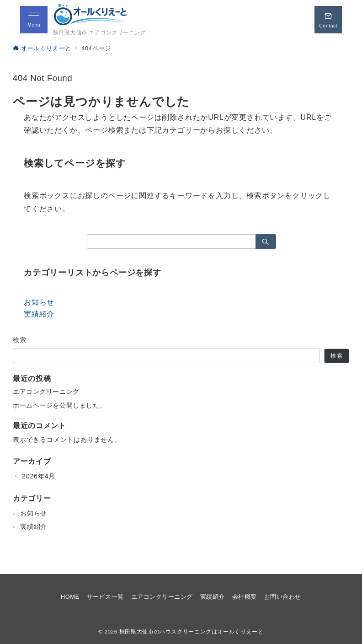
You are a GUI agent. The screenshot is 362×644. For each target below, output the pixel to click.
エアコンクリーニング (46, 392)
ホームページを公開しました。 (59, 405)
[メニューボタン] (34, 20)
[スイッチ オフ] (328, 20)
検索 (20, 340)
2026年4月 (39, 476)
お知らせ (39, 302)
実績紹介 (39, 314)
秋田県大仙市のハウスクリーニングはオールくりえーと (192, 631)
